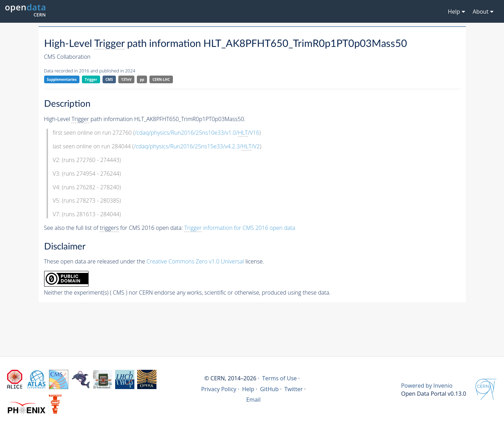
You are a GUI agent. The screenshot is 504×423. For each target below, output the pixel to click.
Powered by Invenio (427, 386)
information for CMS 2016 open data (240, 228)
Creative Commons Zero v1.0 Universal (195, 261)
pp (142, 79)
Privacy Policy (219, 389)
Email (254, 400)
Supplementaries (62, 79)
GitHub (269, 389)
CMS (109, 79)
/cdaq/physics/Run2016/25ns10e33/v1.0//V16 (197, 133)
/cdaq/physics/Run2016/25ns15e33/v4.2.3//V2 (197, 146)
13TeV (126, 79)
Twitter (293, 389)
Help (248, 389)
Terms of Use (279, 378)
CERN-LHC (161, 79)
